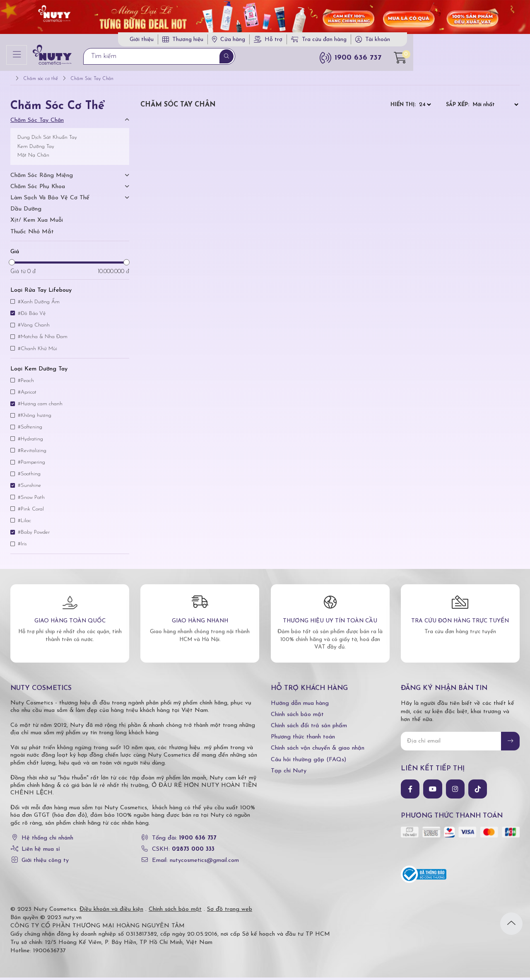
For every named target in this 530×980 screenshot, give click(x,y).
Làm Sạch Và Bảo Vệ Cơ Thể (50, 200)
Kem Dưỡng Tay (36, 149)
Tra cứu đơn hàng (431, 41)
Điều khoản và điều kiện (111, 912)
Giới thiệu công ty (45, 863)
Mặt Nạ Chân (33, 158)
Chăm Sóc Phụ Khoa (38, 189)
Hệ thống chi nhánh (47, 841)
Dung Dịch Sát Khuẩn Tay (47, 140)
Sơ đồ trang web (230, 912)
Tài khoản (490, 41)
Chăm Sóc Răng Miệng (42, 178)
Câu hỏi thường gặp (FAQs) (308, 762)
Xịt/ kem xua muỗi (37, 223)
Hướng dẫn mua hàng (300, 706)
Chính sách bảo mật (297, 717)
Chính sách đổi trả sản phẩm (309, 728)
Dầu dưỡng (26, 212)
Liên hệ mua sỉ (41, 852)
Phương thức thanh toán (303, 739)
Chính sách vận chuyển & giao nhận (318, 751)
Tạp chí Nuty (289, 773)
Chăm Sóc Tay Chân (37, 123)
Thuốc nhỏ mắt (32, 234)
